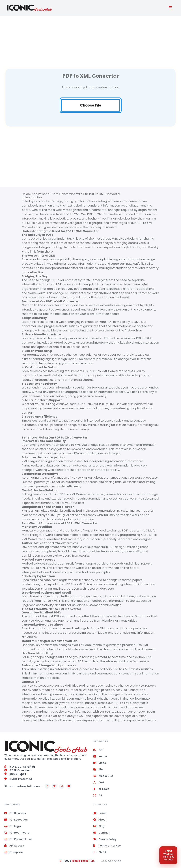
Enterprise (14, 852)
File (98, 770)
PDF (98, 750)
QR (98, 796)
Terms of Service (107, 846)
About (100, 820)
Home (100, 813)
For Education (16, 820)
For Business (15, 813)
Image (100, 757)
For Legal (13, 826)
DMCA (100, 852)
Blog (99, 826)
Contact (102, 833)
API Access (14, 846)
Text (99, 783)
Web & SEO (103, 776)
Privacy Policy (105, 839)
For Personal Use (18, 839)
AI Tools (101, 789)
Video (100, 763)
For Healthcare (17, 833)
